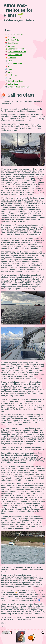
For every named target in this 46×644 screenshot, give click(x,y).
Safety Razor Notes (15, 81)
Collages (11, 46)
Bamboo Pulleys (14, 40)
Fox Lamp (12, 58)
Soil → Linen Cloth (15, 55)
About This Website (15, 34)
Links (10, 69)
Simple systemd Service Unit (19, 87)
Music (10, 72)
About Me (12, 37)
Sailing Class (13, 84)
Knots (10, 66)
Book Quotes (13, 43)
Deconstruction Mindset (17, 49)
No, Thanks (12, 75)
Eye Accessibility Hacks (17, 52)
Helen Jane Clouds (15, 64)
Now (10, 78)
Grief (10, 61)
